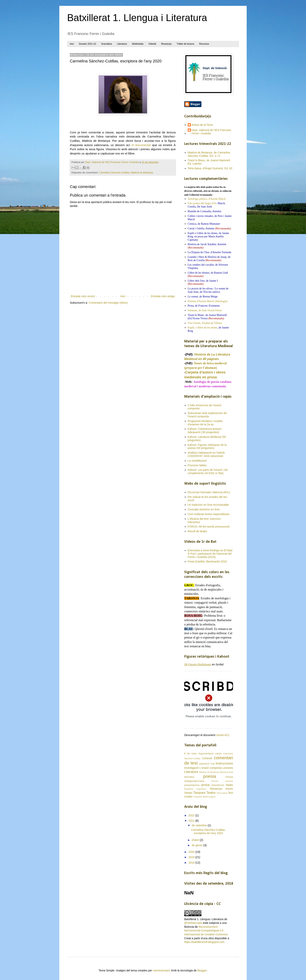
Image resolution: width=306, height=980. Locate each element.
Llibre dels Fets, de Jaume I (203, 281)
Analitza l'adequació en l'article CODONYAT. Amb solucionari (206, 454)
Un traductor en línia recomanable (208, 505)
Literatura (122, 44)
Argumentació (206, 754)
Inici (72, 44)
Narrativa (189, 777)
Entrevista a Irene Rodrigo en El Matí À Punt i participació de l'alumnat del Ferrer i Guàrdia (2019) (210, 554)
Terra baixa (222, 793)
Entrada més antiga (163, 296)
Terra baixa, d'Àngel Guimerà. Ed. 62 (210, 168)
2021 (192, 821)
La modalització (197, 461)
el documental (141, 145)
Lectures (228, 768)
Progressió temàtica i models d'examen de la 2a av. (205, 423)
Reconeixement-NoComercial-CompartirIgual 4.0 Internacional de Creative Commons (206, 931)
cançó (218, 754)
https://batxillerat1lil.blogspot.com (204, 942)
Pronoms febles (197, 465)
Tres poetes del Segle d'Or (202, 203)
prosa (205, 785)
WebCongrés (209, 797)
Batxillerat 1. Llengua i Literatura (137, 18)
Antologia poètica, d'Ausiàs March (207, 199)
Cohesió (207, 758)
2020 (192, 852)
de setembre (200, 825)
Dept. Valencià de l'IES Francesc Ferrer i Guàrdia (211, 132)
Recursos (204, 44)
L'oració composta (211, 768)
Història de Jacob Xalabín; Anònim (207, 244)
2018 (192, 863)
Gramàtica (106, 44)
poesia (210, 776)
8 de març (190, 754)
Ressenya (166, 44)
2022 (192, 815)
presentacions (192, 785)
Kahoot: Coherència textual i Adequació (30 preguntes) (205, 431)
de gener (197, 845)
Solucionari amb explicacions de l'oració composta (207, 415)
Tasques (199, 793)
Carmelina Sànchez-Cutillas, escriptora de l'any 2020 (208, 831)
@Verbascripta (193, 923)
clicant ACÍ (222, 735)
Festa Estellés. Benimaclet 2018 (207, 561)
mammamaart (161, 970)
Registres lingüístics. (196, 789)
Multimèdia (138, 44)
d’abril (196, 840)
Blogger (202, 970)
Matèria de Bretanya (142, 173)
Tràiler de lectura (185, 44)
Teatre (211, 793)
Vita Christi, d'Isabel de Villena (205, 323)
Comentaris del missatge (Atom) (108, 303)
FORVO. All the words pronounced (209, 527)
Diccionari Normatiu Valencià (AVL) (209, 492)
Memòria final (226, 772)
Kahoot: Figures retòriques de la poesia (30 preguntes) (207, 447)
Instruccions (224, 763)
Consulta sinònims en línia (204, 509)
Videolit (152, 44)
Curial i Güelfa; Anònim (201, 228)
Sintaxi (188, 793)
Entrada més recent (83, 296)
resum (229, 789)
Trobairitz (198, 797)
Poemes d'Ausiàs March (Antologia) (208, 301)
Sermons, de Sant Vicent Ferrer (205, 310)
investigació (191, 768)
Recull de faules (197, 531)
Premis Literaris (222, 781)
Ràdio (229, 785)
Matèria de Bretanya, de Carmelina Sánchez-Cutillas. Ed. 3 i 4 (209, 154)
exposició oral (207, 764)
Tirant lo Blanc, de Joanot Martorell (207, 315)
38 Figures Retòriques (198, 664)
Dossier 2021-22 (87, 44)
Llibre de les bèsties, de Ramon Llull (208, 273)
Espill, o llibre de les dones (203, 328)
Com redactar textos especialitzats (209, 514)
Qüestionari (218, 785)
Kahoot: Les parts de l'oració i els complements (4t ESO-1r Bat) (208, 471)
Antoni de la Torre (202, 125)
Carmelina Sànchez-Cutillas (114, 173)
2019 (192, 857)
